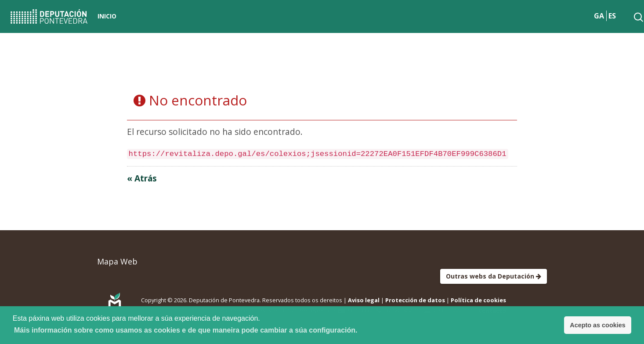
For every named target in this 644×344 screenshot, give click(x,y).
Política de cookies (478, 300)
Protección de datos (415, 300)
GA (599, 16)
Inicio (107, 16)
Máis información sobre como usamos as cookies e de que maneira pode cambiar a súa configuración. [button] (186, 330)
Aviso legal (364, 300)
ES (612, 16)
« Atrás (142, 178)
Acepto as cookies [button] (597, 325)
